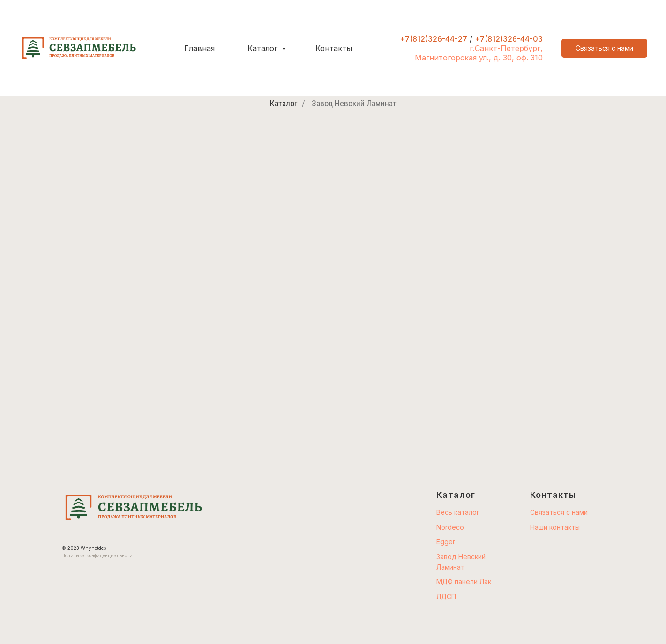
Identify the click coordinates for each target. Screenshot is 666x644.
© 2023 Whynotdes (84, 548)
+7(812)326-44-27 (434, 39)
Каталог (264, 48)
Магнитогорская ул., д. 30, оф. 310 (479, 58)
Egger (446, 542)
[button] (604, 48)
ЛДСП (446, 596)
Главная (199, 48)
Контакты (334, 48)
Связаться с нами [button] (559, 512)
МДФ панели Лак (464, 581)
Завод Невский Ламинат (354, 103)
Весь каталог (458, 512)
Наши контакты (555, 527)
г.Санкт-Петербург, (506, 48)
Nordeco (450, 527)
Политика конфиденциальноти (97, 555)
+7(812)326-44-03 (509, 39)
